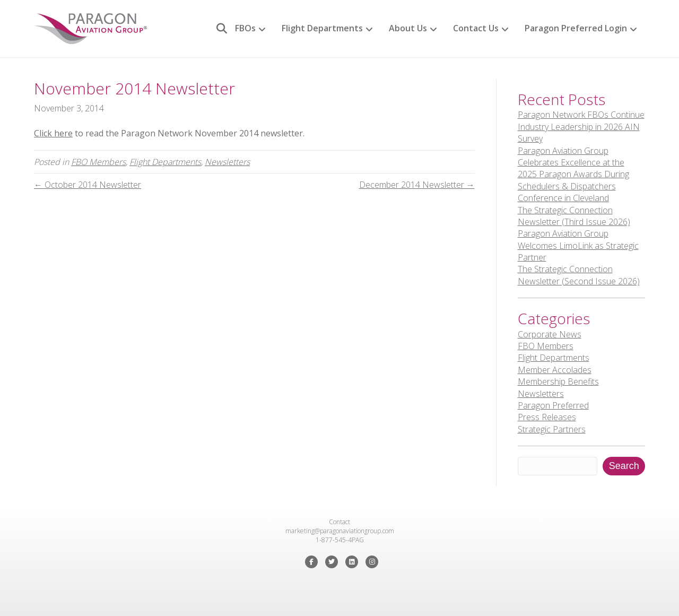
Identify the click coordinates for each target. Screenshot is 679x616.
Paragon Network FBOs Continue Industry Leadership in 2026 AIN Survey (581, 127)
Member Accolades (555, 370)
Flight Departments (322, 28)
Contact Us (476, 28)
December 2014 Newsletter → (417, 185)
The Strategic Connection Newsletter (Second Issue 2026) (579, 275)
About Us (408, 28)
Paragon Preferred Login (576, 28)
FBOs (245, 28)
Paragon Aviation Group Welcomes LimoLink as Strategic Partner (578, 245)
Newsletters (227, 162)
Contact (339, 522)
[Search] (218, 29)
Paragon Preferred (553, 405)
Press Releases (547, 417)
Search (624, 466)
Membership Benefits (558, 381)
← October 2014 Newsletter (88, 185)
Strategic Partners (552, 429)
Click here (53, 133)
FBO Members (98, 162)
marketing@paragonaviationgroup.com (340, 531)
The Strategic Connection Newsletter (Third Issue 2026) (574, 216)
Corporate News (550, 334)
